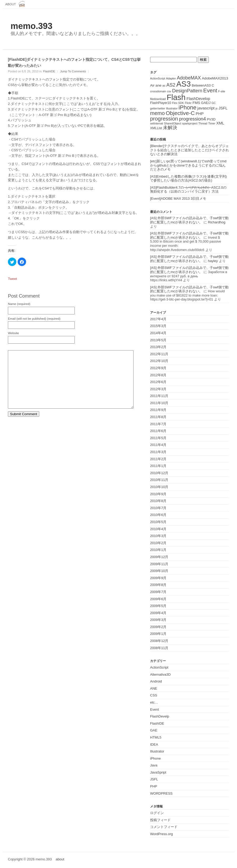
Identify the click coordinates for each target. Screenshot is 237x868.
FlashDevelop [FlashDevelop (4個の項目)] (198, 99)
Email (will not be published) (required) (34, 319)
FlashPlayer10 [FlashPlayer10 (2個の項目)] (161, 103)
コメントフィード (164, 827)
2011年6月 (158, 431)
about (11, 4)
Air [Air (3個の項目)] (152, 85)
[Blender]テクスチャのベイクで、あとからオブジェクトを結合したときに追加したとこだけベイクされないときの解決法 (189, 150)
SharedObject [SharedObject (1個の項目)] (173, 123)
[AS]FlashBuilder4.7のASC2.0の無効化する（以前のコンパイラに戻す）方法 (188, 190)
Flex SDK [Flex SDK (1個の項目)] (178, 103)
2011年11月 (159, 396)
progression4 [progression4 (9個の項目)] (192, 119)
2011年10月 (159, 403)
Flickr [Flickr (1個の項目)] (188, 103)
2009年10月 (159, 571)
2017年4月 (158, 319)
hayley (213, 261)
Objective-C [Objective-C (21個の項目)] (180, 113)
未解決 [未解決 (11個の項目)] (170, 127)
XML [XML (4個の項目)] (220, 123)
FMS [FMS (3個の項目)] (196, 103)
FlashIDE (49, 71)
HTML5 (156, 737)
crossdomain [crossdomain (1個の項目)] (158, 91)
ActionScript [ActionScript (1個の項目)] (158, 78)
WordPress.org (161, 834)
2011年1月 (158, 466)
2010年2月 (158, 543)
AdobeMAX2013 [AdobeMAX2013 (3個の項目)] (215, 78)
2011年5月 (158, 438)
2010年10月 (159, 487)
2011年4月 (158, 445)
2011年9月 (158, 410)
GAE (154, 730)
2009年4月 (158, 613)
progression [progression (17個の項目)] (164, 119)
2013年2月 (158, 347)
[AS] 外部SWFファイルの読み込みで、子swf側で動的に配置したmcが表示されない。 (189, 220)
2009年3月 (158, 620)
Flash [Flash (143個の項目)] (176, 97)
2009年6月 (158, 599)
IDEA (154, 744)
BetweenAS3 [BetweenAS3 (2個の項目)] (201, 86)
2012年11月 (159, 354)
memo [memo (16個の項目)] (157, 113)
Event (154, 709)
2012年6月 (158, 382)
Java (154, 765)
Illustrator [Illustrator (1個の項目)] (172, 108)
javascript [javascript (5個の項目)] (206, 108)
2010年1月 (158, 550)
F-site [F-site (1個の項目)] (222, 91)
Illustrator (157, 751)
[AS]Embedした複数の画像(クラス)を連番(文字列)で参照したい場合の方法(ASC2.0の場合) (188, 179)
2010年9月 (158, 494)
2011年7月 (158, 424)
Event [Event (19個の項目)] (210, 90)
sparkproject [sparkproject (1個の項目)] (190, 123)
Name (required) (19, 304)
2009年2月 (158, 627)
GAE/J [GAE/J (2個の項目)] (206, 103)
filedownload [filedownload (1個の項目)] (158, 99)
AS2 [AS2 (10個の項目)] (171, 85)
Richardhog (217, 222)
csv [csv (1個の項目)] (169, 91)
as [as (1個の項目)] (164, 86)
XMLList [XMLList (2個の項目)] (156, 128)
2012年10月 (159, 361)
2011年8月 (158, 417)
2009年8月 (158, 585)
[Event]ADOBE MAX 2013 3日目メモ (178, 199)
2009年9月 (158, 578)
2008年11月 (159, 648)
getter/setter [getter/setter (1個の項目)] (158, 108)
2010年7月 (158, 508)
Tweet (13, 279)
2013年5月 (158, 340)
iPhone (155, 758)
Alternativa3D (160, 674)
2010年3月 (158, 536)
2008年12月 (159, 641)
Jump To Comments (73, 71)
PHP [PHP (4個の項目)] (200, 114)
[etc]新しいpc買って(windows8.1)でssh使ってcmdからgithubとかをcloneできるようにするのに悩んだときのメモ (188, 165)
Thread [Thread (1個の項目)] (203, 123)
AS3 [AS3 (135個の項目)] (183, 84)
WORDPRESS (161, 793)
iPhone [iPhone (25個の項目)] (187, 107)
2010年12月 (159, 473)
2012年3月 (158, 389)
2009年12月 (159, 557)
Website (13, 333)
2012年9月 (158, 368)
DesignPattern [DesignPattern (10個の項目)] (187, 91)
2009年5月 (158, 606)
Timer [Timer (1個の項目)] (212, 123)
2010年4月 (158, 529)
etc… (154, 702)
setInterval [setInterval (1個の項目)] (157, 123)
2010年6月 (158, 515)
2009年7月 (158, 592)
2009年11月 (159, 564)
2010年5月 (158, 522)
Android (156, 681)
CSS (154, 695)
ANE (154, 688)
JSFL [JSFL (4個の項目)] (223, 108)
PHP (154, 786)
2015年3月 (158, 326)
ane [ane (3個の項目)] (158, 85)
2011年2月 (158, 459)
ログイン (157, 813)
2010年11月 (159, 480)
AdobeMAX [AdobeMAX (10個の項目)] (189, 78)
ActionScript (159, 667)
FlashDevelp (160, 716)
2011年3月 (158, 452)
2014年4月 (158, 333)
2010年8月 (158, 501)
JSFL (154, 779)
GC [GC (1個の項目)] (214, 103)
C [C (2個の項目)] (213, 86)
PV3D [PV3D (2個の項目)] (211, 119)
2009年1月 (158, 634)
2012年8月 (158, 375)
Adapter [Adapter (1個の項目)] (171, 78)
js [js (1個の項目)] (216, 108)
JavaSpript (158, 772)
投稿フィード (160, 820)
